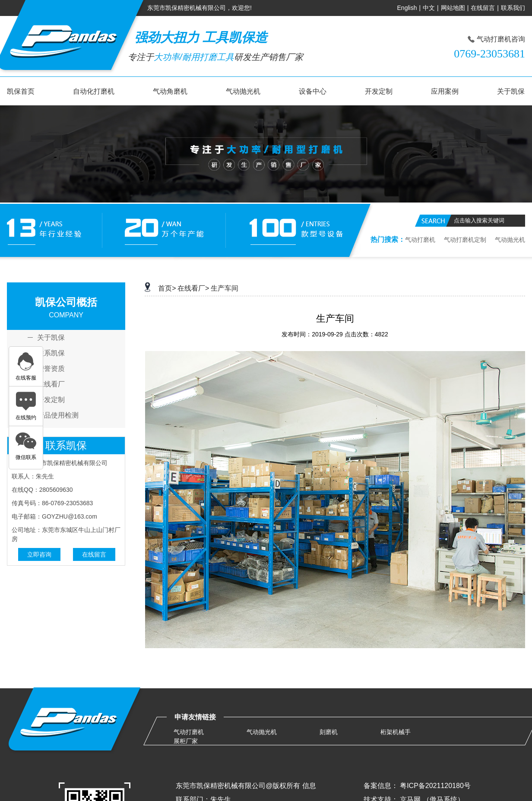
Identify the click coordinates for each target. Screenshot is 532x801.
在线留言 (483, 8)
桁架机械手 (396, 732)
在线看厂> (193, 288)
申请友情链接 (195, 717)
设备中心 (313, 91)
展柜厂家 (186, 741)
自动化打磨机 (94, 91)
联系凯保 (51, 353)
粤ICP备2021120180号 (435, 786)
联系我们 (513, 8)
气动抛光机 (243, 91)
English (407, 8)
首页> (167, 288)
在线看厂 (51, 384)
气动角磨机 (170, 91)
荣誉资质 (51, 369)
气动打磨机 (420, 240)
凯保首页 (21, 91)
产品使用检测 (58, 415)
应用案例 (445, 91)
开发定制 (379, 91)
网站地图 (453, 8)
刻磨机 (329, 732)
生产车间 (225, 288)
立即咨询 (39, 554)
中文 (429, 8)
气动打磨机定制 (465, 240)
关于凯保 (511, 91)
